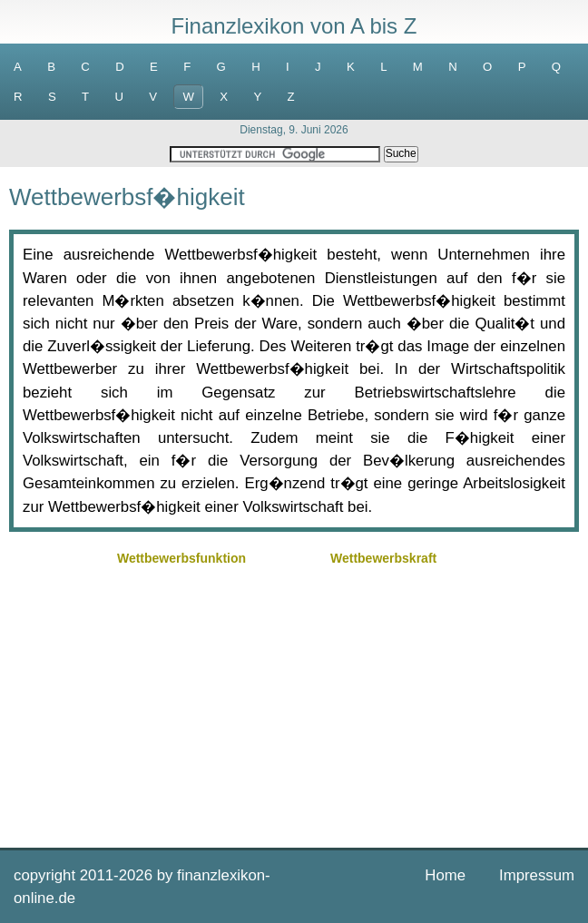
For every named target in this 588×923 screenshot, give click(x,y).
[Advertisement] (294, 698)
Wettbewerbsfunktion (181, 558)
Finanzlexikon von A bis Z (294, 26)
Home (445, 875)
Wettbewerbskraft (383, 558)
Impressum (537, 875)
